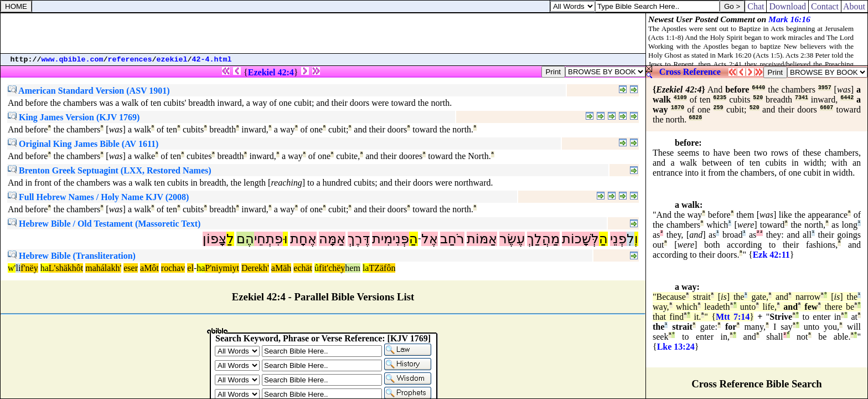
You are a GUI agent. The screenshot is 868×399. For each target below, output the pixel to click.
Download (787, 6)
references (130, 60)
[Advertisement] (323, 33)
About (854, 6)
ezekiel (172, 60)
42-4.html (212, 60)
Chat (756, 6)
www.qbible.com (73, 60)
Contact (825, 6)
